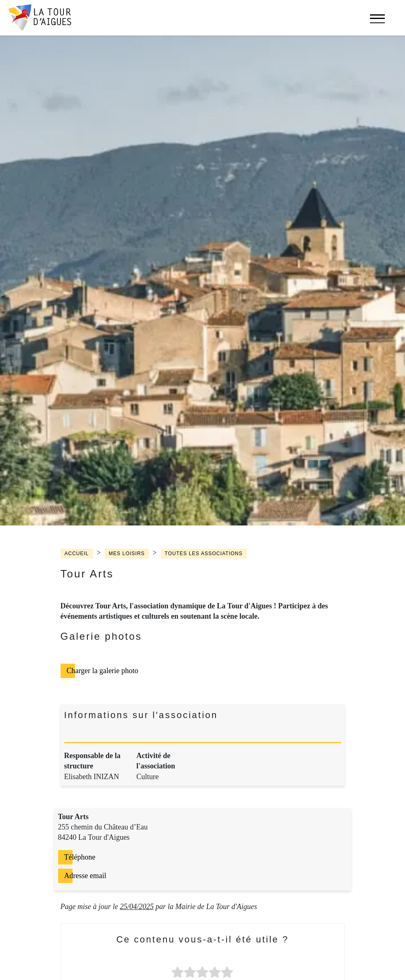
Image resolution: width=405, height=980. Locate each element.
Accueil (77, 554)
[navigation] (377, 23)
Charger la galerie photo (103, 671)
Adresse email (85, 876)
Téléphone (80, 857)
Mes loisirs (127, 554)
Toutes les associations (204, 554)
